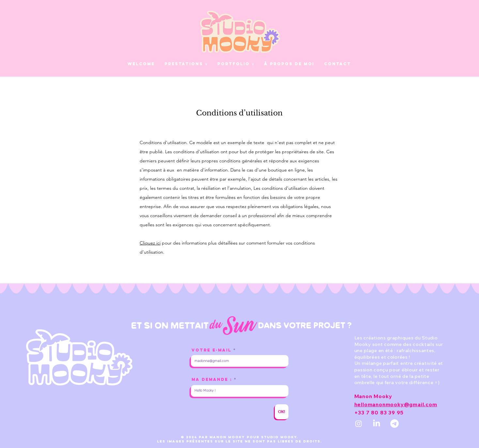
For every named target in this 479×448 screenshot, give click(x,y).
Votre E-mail (211, 350)
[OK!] (282, 412)
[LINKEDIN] (377, 424)
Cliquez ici (150, 243)
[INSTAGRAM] (359, 424)
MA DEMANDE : (212, 379)
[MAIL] (394, 424)
